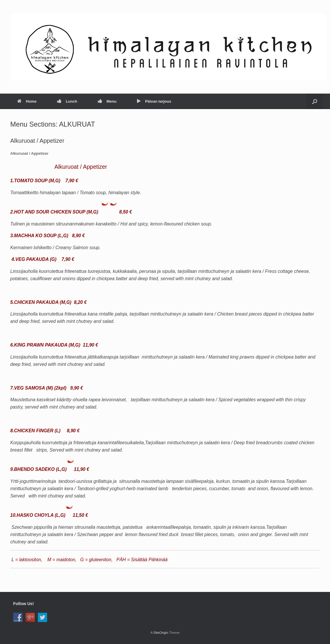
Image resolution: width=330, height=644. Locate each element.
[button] (315, 101)
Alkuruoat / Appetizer (37, 141)
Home (27, 101)
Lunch (67, 101)
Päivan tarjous (154, 101)
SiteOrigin (161, 633)
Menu (107, 101)
